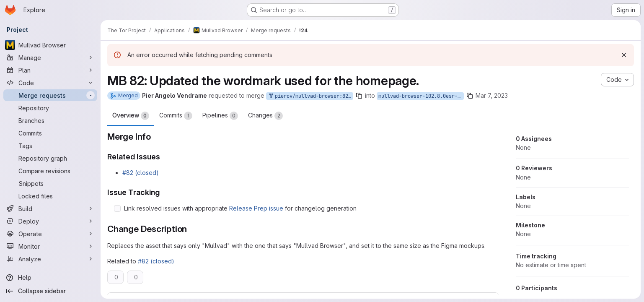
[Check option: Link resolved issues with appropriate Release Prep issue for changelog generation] (117, 208)
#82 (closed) (141, 173)
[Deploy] (50, 221)
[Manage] (50, 57)
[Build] (50, 208)
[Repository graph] (50, 158)
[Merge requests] (50, 95)
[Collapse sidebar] (50, 291)
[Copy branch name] (359, 96)
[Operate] (50, 234)
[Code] (50, 83)
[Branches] (50, 120)
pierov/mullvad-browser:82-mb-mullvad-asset (310, 96)
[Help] (50, 278)
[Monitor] (50, 246)
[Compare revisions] (50, 171)
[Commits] (50, 133)
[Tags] (50, 146)
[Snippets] (50, 183)
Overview (131, 116)
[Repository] (50, 108)
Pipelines (220, 116)
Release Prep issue (256, 208)
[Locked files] (50, 196)
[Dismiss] (624, 55)
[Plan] (50, 70)
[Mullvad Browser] (50, 45)
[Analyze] (50, 259)
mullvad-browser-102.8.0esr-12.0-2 (421, 96)
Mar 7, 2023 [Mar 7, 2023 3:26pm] (492, 95)
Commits (176, 116)
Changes (265, 116)
